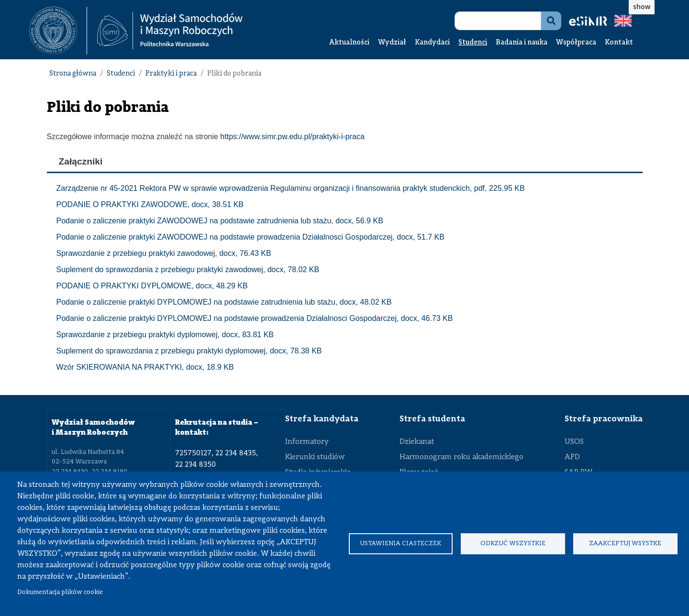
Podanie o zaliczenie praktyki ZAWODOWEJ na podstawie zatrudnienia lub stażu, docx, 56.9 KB (220, 221)
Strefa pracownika (604, 419)
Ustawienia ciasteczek (400, 544)
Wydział (392, 43)
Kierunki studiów (315, 457)
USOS (574, 442)
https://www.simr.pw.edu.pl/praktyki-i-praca (292, 137)
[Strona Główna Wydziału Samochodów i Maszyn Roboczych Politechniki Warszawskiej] (170, 31)
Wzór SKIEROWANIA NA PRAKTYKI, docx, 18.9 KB (145, 367)
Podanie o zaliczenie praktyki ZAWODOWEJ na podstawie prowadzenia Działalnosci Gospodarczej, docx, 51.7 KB (250, 237)
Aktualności (349, 43)
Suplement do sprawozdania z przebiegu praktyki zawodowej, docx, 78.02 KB (188, 269)
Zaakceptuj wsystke (625, 544)
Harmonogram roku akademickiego (461, 457)
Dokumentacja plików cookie (60, 592)
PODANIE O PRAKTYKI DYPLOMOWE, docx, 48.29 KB (152, 286)
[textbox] (58, 31)
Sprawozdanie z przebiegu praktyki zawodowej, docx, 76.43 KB (164, 253)
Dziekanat (417, 442)
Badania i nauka (522, 43)
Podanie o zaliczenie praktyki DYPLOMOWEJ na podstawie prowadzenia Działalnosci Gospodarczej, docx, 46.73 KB (255, 318)
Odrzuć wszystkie (513, 544)
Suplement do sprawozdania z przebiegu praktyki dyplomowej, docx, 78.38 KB (189, 351)
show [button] (642, 6)
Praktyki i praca (171, 74)
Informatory (307, 442)
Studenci (473, 43)
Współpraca (576, 43)
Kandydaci (432, 43)
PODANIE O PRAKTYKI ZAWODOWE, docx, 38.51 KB (150, 204)
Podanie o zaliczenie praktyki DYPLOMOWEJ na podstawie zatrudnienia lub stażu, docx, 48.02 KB (224, 302)
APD (572, 457)
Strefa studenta (432, 419)
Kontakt (619, 43)
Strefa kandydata (322, 419)
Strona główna (73, 74)
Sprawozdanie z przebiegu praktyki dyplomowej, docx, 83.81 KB (165, 335)
